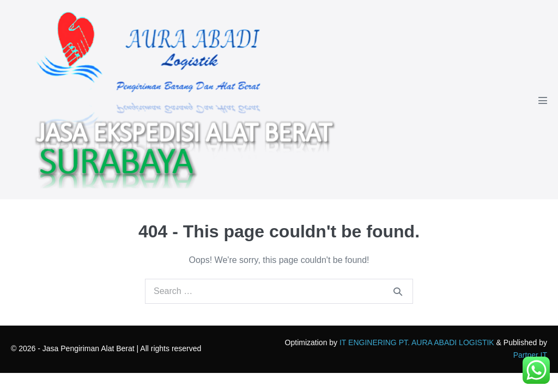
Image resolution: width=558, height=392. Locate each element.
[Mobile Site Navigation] (543, 100)
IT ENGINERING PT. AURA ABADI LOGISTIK (417, 342)
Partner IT (530, 355)
